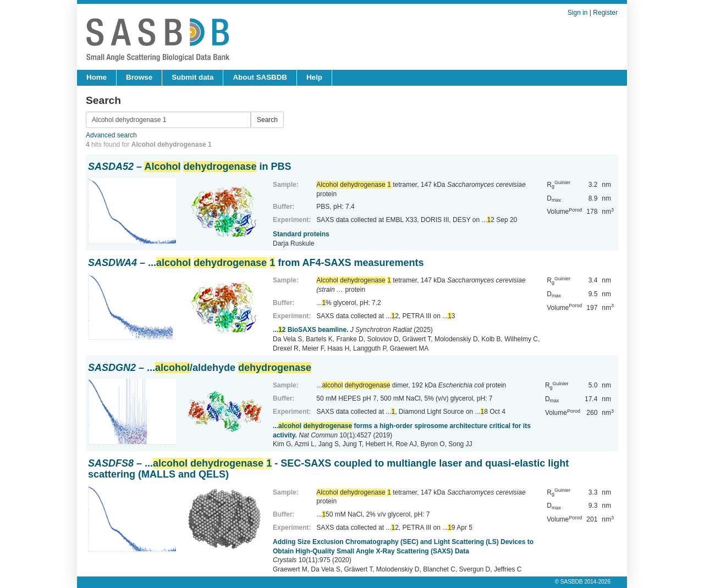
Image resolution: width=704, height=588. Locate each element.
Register (605, 13)
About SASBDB (260, 77)
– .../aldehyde (200, 368)
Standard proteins (301, 234)
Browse (139, 77)
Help (314, 77)
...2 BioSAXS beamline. (310, 330)
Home (97, 77)
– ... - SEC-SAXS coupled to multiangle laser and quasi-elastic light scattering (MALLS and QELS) (328, 469)
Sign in (578, 13)
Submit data (193, 77)
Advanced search (111, 135)
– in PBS (189, 167)
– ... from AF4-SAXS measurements (256, 263)
